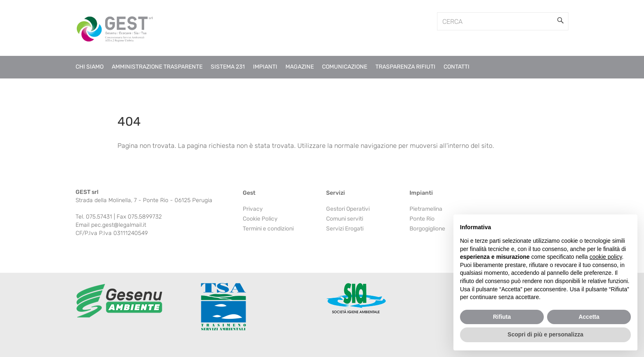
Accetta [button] (589, 317)
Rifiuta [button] (502, 317)
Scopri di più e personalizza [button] (545, 334)
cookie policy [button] (606, 257)
